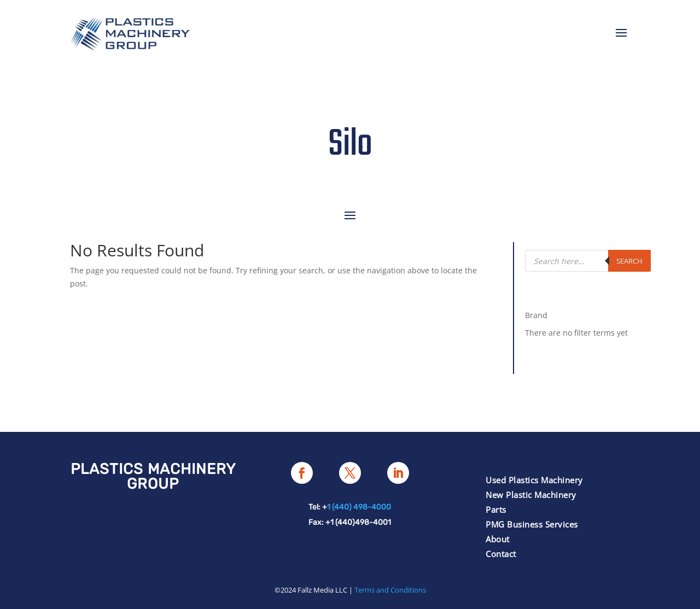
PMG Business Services (532, 524)
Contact (501, 554)
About (498, 539)
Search (629, 261)
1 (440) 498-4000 (359, 507)
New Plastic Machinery (531, 495)
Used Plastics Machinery (534, 480)
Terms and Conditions (390, 590)
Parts (496, 510)
